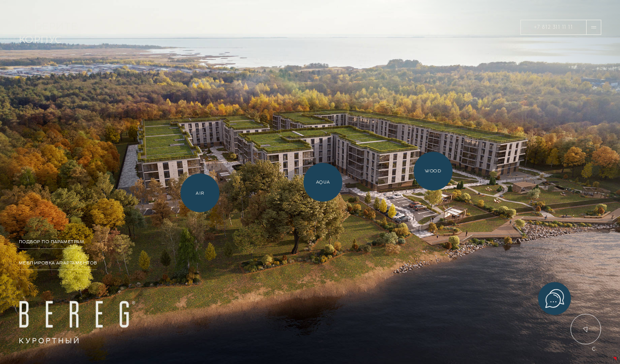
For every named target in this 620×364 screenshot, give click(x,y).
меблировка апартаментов (58, 263)
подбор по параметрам (51, 242)
